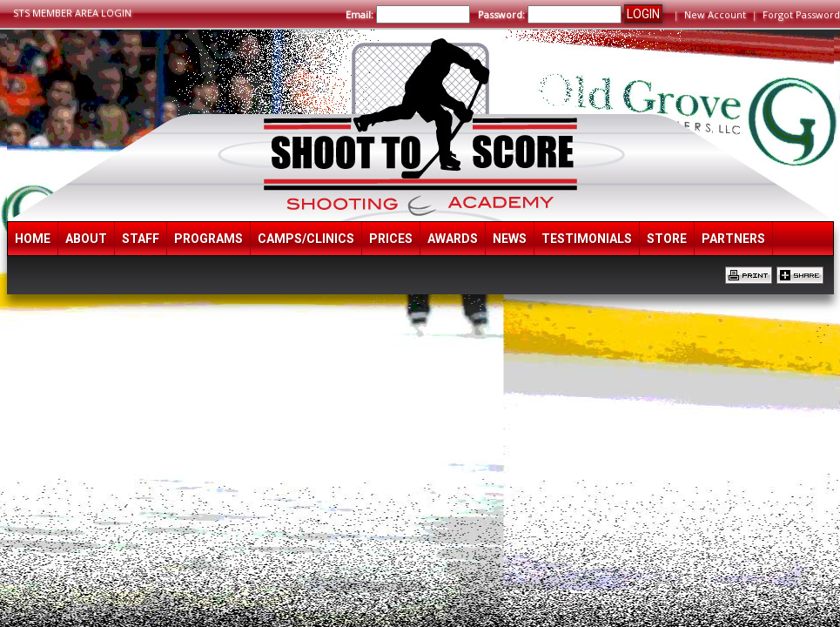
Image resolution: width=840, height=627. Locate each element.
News (510, 239)
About (86, 239)
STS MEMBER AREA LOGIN (72, 13)
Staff (141, 239)
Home (33, 239)
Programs (208, 239)
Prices (391, 239)
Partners (733, 239)
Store (667, 239)
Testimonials (587, 239)
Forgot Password (801, 14)
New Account (715, 14)
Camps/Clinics (306, 239)
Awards (453, 239)
